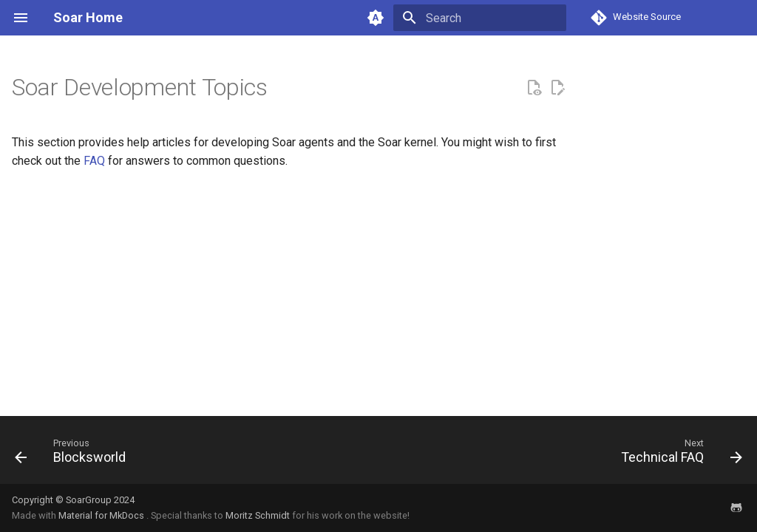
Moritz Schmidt (258, 515)
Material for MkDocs (102, 515)
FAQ (94, 161)
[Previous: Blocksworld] (74, 454)
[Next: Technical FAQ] (678, 454)
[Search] (480, 18)
